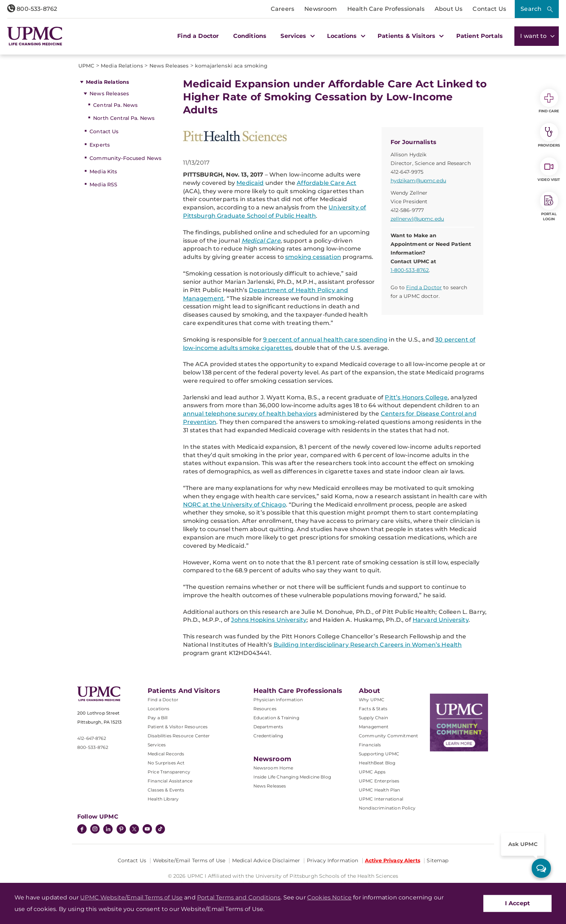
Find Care (549, 101)
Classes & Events (166, 790)
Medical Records (166, 754)
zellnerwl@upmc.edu (417, 219)
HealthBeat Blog (377, 763)
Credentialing (268, 736)
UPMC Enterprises (379, 781)
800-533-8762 (32, 9)
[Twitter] (134, 829)
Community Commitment (388, 736)
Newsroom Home (273, 768)
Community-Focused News (125, 158)
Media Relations (107, 82)
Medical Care (261, 241)
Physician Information (278, 700)
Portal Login (549, 207)
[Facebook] (82, 830)
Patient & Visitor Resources (178, 727)
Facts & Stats (373, 709)
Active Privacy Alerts (393, 860)
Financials (370, 745)
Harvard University (441, 620)
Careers (282, 9)
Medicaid (250, 183)
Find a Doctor (198, 36)
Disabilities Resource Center (179, 736)
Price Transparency (169, 772)
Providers (549, 135)
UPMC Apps (372, 772)
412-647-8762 (92, 738)
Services (157, 745)
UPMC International (381, 799)
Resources (265, 709)
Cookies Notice (329, 897)
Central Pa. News (115, 105)
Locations (158, 709)
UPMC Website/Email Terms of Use (131, 897)
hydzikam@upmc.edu (418, 181)
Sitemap (437, 860)
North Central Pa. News (124, 118)
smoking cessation (313, 257)
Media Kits (103, 172)
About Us (449, 9)
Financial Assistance (170, 781)
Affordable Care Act (326, 183)
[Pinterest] (121, 830)
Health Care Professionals (386, 9)
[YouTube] (147, 830)
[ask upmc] (541, 868)
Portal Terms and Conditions (239, 897)
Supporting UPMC (379, 754)
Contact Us (489, 9)
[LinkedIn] (108, 830)
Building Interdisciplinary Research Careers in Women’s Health (368, 645)
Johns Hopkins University (269, 620)
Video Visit (549, 170)
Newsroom (321, 9)
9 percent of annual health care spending (325, 340)
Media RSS (103, 185)
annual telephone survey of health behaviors (250, 414)
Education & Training (276, 718)
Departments (268, 727)
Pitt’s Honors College (416, 397)
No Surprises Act (166, 763)
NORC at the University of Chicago (234, 505)
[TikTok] (160, 829)
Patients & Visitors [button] (410, 36)
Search (531, 9)
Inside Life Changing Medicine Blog (292, 777)
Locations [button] (345, 36)
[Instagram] (95, 830)
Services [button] (297, 36)
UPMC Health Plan (380, 790)
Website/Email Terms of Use (189, 860)
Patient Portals (480, 36)
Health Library (163, 799)
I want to (537, 36)
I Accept (517, 903)
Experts (100, 145)
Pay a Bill (158, 718)
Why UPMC (372, 700)
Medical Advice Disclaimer (266, 860)
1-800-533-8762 (410, 270)
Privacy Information (333, 860)
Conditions (250, 36)
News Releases (109, 94)
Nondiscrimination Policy (387, 808)
